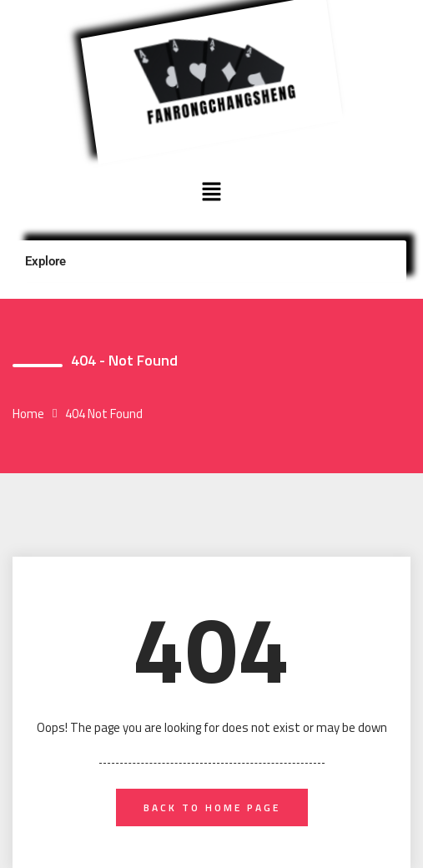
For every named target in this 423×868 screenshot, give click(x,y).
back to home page (212, 807)
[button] (211, 192)
